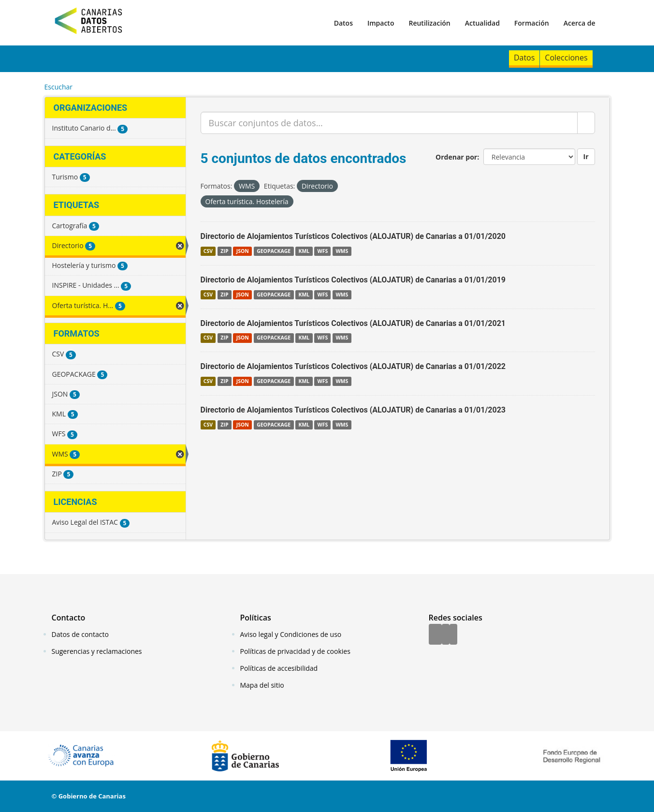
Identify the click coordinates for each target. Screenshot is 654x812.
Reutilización (429, 23)
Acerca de (580, 23)
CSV (208, 251)
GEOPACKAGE (274, 251)
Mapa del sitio (262, 685)
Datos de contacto (80, 634)
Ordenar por (456, 157)
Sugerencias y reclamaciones (97, 651)
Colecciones (566, 58)
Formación (532, 23)
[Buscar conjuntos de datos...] (389, 123)
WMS (342, 251)
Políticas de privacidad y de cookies (295, 651)
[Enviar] (586, 123)
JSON (243, 251)
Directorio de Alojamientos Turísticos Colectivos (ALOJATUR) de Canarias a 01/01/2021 (353, 323)
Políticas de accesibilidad (279, 668)
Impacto (381, 23)
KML (304, 251)
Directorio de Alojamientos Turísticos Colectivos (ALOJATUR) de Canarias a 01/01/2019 (353, 280)
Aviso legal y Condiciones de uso (291, 634)
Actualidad (482, 23)
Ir (586, 156)
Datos (343, 23)
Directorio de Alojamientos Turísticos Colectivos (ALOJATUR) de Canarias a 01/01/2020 (353, 236)
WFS (322, 251)
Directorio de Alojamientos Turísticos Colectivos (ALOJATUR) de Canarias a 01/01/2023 (353, 410)
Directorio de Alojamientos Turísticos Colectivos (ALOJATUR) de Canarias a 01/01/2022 (353, 366)
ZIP (224, 251)
